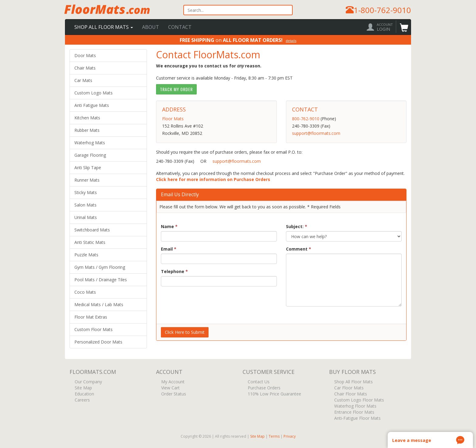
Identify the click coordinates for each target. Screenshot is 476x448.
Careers (82, 400)
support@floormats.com (316, 133)
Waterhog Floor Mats (355, 406)
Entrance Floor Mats (354, 412)
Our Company (88, 382)
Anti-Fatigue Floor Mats (357, 418)
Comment (299, 249)
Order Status (173, 394)
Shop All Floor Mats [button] (104, 27)
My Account (172, 382)
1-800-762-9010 (382, 10)
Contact (180, 27)
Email (169, 249)
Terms (274, 436)
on (238, 40)
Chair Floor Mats (350, 394)
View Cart (170, 388)
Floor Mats (173, 119)
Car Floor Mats (348, 388)
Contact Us (258, 382)
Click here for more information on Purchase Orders (213, 179)
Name (169, 226)
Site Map (83, 388)
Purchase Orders (263, 388)
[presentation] (207, 303)
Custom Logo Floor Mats (359, 400)
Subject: (297, 226)
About (151, 27)
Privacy (290, 436)
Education (84, 394)
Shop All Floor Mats (353, 382)
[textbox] (238, 10)
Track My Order (176, 89)
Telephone (174, 271)
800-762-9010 (306, 119)
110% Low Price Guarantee (274, 394)
